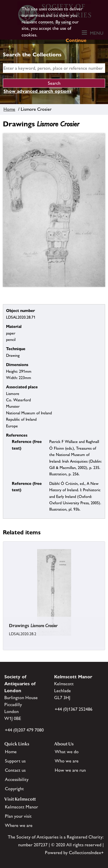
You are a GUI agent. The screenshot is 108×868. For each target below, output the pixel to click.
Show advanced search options (37, 91)
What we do (67, 752)
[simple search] (54, 68)
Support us (15, 761)
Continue (76, 40)
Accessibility (17, 779)
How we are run (70, 770)
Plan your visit (18, 816)
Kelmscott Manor (21, 807)
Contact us (15, 770)
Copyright (14, 789)
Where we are (19, 825)
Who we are (67, 761)
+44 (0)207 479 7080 (24, 730)
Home (9, 109)
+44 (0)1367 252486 (74, 709)
